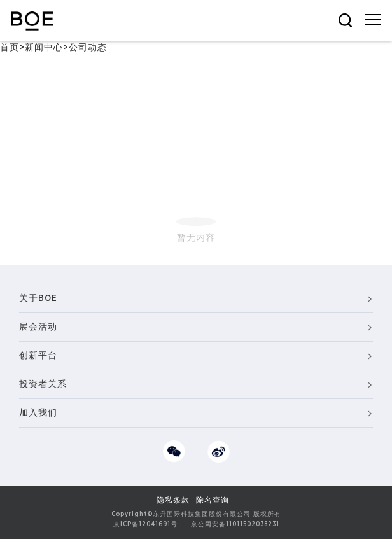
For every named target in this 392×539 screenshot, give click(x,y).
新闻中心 (44, 48)
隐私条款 (173, 500)
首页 (10, 48)
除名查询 (213, 500)
